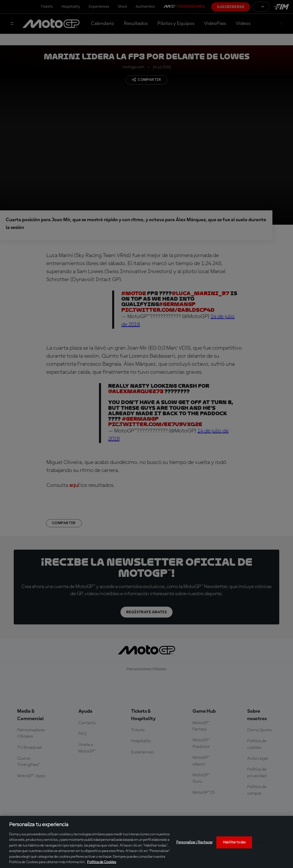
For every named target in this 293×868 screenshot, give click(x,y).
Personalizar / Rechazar (194, 842)
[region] (146, 842)
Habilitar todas (234, 842)
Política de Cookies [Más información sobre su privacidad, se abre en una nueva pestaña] (102, 862)
